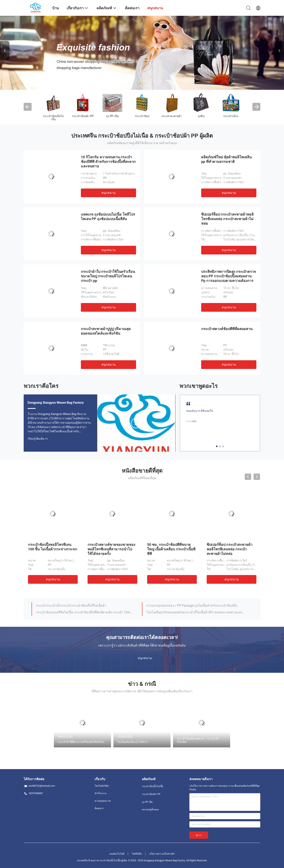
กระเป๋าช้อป (142, 116)
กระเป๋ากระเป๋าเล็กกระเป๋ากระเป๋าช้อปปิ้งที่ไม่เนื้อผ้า (71, 606)
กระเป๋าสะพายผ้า (172, 116)
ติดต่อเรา (99, 808)
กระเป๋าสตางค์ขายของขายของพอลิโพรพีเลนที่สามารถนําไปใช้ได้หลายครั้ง (111, 549)
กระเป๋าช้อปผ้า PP (83, 116)
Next (279, 51)
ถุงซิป (201, 116)
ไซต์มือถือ (137, 854)
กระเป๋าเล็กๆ (231, 116)
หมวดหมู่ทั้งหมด (150, 810)
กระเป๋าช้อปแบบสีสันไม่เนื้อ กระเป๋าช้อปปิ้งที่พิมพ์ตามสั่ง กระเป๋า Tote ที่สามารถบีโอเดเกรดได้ (85, 612)
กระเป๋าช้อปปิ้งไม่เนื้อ (53, 118)
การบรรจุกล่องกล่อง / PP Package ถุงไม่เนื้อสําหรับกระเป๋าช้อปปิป (192, 606)
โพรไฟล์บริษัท (102, 786)
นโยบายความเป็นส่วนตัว (162, 854)
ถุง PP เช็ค (112, 116)
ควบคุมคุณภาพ (103, 801)
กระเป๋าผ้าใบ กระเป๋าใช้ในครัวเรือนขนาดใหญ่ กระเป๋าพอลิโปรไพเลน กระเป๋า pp (108, 276)
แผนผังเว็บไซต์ (117, 854)
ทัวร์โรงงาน (101, 793)
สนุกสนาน (108, 193)
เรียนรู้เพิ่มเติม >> (38, 439)
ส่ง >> (199, 835)
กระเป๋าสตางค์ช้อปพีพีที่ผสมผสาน (227, 329)
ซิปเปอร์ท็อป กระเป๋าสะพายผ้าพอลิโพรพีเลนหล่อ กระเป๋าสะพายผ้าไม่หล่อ (227, 219)
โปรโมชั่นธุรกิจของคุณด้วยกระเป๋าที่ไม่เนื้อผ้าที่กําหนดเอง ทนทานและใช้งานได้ (196, 612)
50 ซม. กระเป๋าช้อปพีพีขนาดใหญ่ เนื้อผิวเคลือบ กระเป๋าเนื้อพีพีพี (171, 549)
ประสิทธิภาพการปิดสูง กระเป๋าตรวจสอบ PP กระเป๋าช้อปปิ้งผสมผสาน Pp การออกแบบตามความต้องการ (229, 276)
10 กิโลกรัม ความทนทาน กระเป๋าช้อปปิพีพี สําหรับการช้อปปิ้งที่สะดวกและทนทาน (108, 162)
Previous (5, 51)
